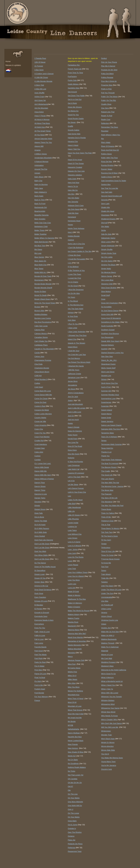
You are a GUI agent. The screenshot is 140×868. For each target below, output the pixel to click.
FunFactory (72, 77)
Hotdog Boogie (74, 236)
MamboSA (72, 626)
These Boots (106, 509)
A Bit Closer (41, 77)
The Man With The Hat (110, 483)
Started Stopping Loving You (112, 353)
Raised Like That (108, 112)
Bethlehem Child (41, 227)
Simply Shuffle (107, 249)
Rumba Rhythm (107, 165)
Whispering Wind (108, 704)
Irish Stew (72, 320)
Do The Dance (40, 563)
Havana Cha (73, 141)
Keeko (70, 423)
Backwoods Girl (41, 207)
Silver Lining (106, 242)
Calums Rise (40, 330)
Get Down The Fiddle (76, 96)
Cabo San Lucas (41, 326)
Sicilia (103, 230)
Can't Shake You (41, 341)
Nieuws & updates (13, 65)
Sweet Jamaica (107, 421)
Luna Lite (72, 588)
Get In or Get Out (75, 99)
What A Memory (107, 678)
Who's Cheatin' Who (109, 720)
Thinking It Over (107, 521)
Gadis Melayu (73, 84)
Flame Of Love (40, 674)
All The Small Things (43, 131)
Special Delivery (108, 345)
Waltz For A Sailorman (110, 647)
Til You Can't (106, 540)
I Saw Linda (72, 328)
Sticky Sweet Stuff (108, 368)
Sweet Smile (106, 418)
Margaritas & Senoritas (77, 641)
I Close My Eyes (74, 255)
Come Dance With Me (43, 395)
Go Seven (72, 122)
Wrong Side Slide (108, 750)
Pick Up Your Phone (109, 62)
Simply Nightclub (108, 246)
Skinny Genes (107, 276)
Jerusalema (72, 385)
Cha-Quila (38, 364)
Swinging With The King (111, 429)
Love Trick (72, 569)
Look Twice (72, 530)
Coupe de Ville (40, 421)
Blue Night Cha (40, 265)
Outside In (72, 828)
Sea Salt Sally (107, 192)
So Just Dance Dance (110, 311)
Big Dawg (38, 249)
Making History (74, 614)
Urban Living (106, 609)
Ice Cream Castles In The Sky (80, 251)
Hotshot (71, 240)
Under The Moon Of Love (111, 590)
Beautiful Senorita (41, 215)
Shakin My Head (108, 211)
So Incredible (106, 307)
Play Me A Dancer (108, 66)
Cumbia (38, 460)
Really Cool (106, 120)
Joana (70, 400)
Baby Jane (39, 188)
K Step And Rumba (75, 462)
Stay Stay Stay (107, 356)
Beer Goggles (40, 219)
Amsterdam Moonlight (43, 158)
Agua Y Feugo (40, 116)
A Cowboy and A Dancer (44, 74)
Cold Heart (39, 387)
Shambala (105, 215)
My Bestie (72, 721)
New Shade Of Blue (76, 752)
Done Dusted (40, 536)
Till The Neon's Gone (109, 536)
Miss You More (74, 687)
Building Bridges (41, 314)
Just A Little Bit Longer (77, 408)
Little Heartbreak (74, 507)
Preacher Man (107, 85)
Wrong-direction (107, 746)
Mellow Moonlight (75, 649)
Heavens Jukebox (75, 175)
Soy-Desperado (107, 337)
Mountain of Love (75, 706)
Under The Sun (107, 593)
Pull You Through (108, 93)
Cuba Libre (39, 452)
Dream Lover (40, 574)
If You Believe (73, 267)
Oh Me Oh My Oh (75, 783)
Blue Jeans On (40, 261)
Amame (38, 150)
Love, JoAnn (73, 549)
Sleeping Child (107, 284)
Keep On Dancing (75, 431)
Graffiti (70, 126)
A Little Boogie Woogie (43, 81)
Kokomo (71, 458)
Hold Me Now (73, 213)
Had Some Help (74, 134)
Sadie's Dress (107, 177)
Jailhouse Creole (74, 374)
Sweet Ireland (107, 410)
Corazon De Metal (42, 410)
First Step (38, 670)
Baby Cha (38, 181)
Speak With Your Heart (110, 341)
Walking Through (108, 643)
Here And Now (74, 183)
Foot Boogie (39, 693)
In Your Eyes (73, 316)
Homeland (72, 217)
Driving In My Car (41, 586)
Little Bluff (72, 504)
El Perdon (38, 609)
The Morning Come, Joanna (112, 486)
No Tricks (72, 771)
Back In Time (40, 200)
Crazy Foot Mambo (42, 437)
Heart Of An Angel (75, 160)
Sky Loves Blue (107, 280)
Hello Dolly (72, 179)
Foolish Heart (40, 689)
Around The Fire (41, 169)
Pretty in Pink (106, 89)
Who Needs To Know (109, 716)
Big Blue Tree (40, 246)
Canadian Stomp (41, 337)
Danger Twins (40, 498)
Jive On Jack (73, 397)
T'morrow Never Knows (110, 559)
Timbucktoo (106, 548)
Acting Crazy (40, 97)
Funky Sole (72, 80)
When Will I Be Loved (110, 693)
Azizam (37, 173)
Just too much (73, 420)
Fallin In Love (40, 635)
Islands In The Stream (76, 343)
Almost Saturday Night (43, 139)
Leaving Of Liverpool (76, 473)
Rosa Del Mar (107, 162)
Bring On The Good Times (45, 303)
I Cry (70, 263)
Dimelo (37, 506)
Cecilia (37, 353)
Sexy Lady (105, 204)
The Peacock (106, 494)
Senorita (104, 200)
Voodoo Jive (106, 628)
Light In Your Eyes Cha (77, 492)
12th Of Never (40, 62)
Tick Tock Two (107, 532)
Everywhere (39, 624)
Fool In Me (39, 685)
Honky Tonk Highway (76, 228)
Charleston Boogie (42, 368)
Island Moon (73, 347)
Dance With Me (41, 471)
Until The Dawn (107, 586)
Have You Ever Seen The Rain (80, 153)
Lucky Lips (72, 584)
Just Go (71, 416)
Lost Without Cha (75, 534)
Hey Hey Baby (73, 198)
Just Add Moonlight (75, 404)
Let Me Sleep (73, 485)
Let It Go (71, 481)
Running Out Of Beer (109, 173)
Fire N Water (39, 666)
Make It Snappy (74, 607)
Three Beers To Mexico (110, 528)
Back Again (39, 196)
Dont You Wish (40, 551)
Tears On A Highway (109, 437)
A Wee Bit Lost (40, 89)
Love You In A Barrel (76, 576)
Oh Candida (73, 779)
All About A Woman (42, 120)
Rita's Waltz (106, 142)
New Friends (73, 744)
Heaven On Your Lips (76, 171)
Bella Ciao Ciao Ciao (43, 223)
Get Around (72, 92)
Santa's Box (106, 184)
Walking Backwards (109, 639)
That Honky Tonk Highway (111, 460)
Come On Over (40, 402)
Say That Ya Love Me (110, 188)
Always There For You (43, 142)
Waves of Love (107, 655)
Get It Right (72, 103)
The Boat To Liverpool (110, 463)
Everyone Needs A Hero (44, 620)
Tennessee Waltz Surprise (111, 444)
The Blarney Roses (109, 467)
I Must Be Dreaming (76, 290)
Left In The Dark (74, 477)
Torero (104, 570)
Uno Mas (105, 601)
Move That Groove (75, 710)
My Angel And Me (75, 718)
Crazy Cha (39, 429)
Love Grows (73, 538)
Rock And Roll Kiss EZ (110, 150)
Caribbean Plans (41, 345)
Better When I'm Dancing (44, 238)
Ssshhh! (104, 349)
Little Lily (71, 511)
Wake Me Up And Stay (110, 632)
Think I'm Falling (108, 513)
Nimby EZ (72, 756)
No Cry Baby (73, 760)
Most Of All (72, 702)
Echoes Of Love (41, 601)
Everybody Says (41, 616)
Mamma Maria (73, 630)
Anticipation (39, 165)
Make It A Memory (75, 603)
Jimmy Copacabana (76, 393)
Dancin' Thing (40, 490)
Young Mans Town (108, 762)
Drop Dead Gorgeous (43, 590)
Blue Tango (39, 269)
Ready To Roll (107, 116)
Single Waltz (106, 269)
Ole (69, 790)
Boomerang (39, 280)
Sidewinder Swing (108, 238)
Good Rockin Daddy (76, 119)
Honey (70, 225)
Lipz (69, 496)
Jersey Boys (73, 381)
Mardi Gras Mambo (75, 637)
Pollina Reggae (107, 77)
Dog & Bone (39, 517)
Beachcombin (40, 211)
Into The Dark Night (75, 309)
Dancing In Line (41, 494)
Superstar (105, 406)
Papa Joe (72, 840)
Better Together (41, 234)
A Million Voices (41, 154)
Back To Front (40, 204)
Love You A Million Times (78, 572)
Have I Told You (74, 149)
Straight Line (106, 376)
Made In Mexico (74, 595)
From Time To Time (75, 73)
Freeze (37, 700)
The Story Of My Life (109, 498)
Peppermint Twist (75, 851)
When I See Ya (107, 689)
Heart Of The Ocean (76, 163)
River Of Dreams (108, 146)
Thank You (105, 456)
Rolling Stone (106, 154)
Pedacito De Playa (75, 844)
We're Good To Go (108, 674)
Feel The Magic (41, 655)
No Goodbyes (73, 764)
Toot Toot (105, 567)
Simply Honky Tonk (109, 253)
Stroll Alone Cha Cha (109, 383)
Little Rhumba (73, 519)
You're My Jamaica (109, 765)
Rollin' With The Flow (109, 158)
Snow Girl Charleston (110, 303)
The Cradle (106, 471)
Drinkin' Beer (40, 582)
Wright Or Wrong (108, 742)
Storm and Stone (108, 372)
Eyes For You (40, 628)
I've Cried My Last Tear (77, 355)
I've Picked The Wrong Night (79, 362)
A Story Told (39, 85)
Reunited (105, 131)
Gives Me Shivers (75, 107)
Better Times (39, 230)
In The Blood (73, 301)
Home (8, 61)
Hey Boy (71, 194)
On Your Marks (74, 798)
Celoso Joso (39, 356)
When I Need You (108, 685)
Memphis (71, 653)
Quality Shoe (106, 104)
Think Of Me (106, 517)
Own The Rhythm (75, 832)
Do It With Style (41, 532)
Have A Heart (73, 145)
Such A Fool (106, 387)
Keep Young (73, 435)
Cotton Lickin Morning (43, 414)
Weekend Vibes (107, 666)
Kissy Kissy (72, 450)
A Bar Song (39, 70)
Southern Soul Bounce (110, 334)
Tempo (104, 441)
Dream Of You (40, 578)
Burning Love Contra (43, 318)
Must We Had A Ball (76, 714)
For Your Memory (41, 697)
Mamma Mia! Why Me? (77, 634)
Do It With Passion (42, 528)
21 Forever (39, 66)
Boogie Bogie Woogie (43, 284)
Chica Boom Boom (42, 372)
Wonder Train (107, 735)
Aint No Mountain (41, 108)
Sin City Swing (107, 261)
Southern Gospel (108, 330)
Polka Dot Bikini (107, 74)
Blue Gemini (39, 257)
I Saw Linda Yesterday (77, 332)
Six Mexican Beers (109, 272)
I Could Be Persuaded (76, 259)
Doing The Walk (41, 521)
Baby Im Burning (41, 184)
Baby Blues (39, 177)
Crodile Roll (39, 441)
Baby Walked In (41, 192)
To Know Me (106, 563)
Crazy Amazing (40, 425)
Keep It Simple (74, 427)
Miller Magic (73, 679)
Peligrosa (72, 848)
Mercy (70, 656)
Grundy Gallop (74, 130)
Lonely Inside (73, 523)
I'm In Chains (73, 282)
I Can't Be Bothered (76, 248)
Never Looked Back (76, 741)
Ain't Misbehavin (41, 104)
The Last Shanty (108, 479)
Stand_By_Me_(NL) (109, 360)
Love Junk (72, 553)
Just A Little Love (75, 412)
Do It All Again (40, 525)
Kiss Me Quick (73, 454)
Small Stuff (105, 295)
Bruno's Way (39, 311)
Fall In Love (39, 639)
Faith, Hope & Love (42, 632)
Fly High (38, 681)
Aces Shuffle (39, 93)
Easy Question (40, 597)
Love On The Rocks (76, 557)
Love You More (74, 580)
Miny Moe (72, 683)
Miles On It (72, 676)
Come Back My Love (43, 391)
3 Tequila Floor (40, 58)
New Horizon (73, 748)
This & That (106, 525)
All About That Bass (42, 123)
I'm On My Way (74, 293)
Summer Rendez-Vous (110, 395)
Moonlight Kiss (74, 695)
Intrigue (71, 313)
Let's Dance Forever (76, 488)
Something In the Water (110, 322)
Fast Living (39, 643)
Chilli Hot (38, 376)
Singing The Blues (108, 265)
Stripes (104, 379)
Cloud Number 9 (41, 379)
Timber (104, 544)
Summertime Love (108, 399)
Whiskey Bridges (108, 700)
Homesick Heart (74, 221)
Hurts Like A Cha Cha (76, 244)
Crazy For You (40, 433)
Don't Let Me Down (42, 544)
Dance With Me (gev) (43, 475)
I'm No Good (73, 286)
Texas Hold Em (107, 448)
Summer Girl (106, 391)
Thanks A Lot (106, 452)
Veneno (104, 613)
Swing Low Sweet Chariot (111, 425)
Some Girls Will (107, 314)
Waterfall (105, 651)
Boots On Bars (40, 291)
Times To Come (107, 555)
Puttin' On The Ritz (109, 100)
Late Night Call (74, 469)
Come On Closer (41, 399)
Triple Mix (105, 578)
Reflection (105, 123)
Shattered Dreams (108, 219)
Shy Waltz (105, 227)
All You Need (40, 135)
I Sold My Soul (74, 351)
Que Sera (105, 108)
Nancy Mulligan (74, 733)
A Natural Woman (41, 162)
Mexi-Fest (72, 664)
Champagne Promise (43, 360)
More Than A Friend (76, 699)
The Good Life (107, 475)
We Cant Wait (107, 658)
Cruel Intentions (41, 444)
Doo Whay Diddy (41, 555)
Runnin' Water (107, 169)
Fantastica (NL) (74, 65)
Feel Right (38, 658)
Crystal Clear (40, 448)
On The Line (73, 794)
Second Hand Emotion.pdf (112, 196)
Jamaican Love (74, 377)
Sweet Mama (106, 414)
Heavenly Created (75, 167)
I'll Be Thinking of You (76, 270)
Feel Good (39, 651)
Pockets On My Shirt (109, 70)
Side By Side (106, 234)
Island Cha (72, 339)
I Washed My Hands (76, 366)
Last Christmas (74, 465)
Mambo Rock (73, 622)
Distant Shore (40, 509)
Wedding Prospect (108, 662)
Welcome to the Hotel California (114, 670)
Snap (103, 299)
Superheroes (106, 402)
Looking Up (72, 527)
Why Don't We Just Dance (111, 723)
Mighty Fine (72, 672)
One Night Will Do (75, 806)
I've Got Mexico (74, 358)
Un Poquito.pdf (107, 605)
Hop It (70, 232)
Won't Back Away (108, 739)
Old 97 (70, 786)
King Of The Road (75, 446)
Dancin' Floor (40, 483)
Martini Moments (74, 645)
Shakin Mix (106, 207)
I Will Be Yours (74, 370)
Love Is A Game (74, 542)
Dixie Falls (39, 513)
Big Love (38, 253)
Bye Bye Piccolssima (43, 322)
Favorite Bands (40, 647)
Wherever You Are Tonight (111, 697)
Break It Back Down (42, 299)
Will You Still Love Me (110, 727)
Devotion (38, 502)
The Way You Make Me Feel (112, 506)
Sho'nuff (104, 223)
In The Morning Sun (76, 305)
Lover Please (73, 565)
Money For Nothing (75, 691)
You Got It (105, 754)
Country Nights (40, 418)
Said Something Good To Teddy (114, 181)
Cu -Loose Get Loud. (43, 463)
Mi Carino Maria (74, 668)
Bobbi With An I (41, 272)
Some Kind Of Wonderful (111, 318)
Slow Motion (106, 291)
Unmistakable (107, 597)
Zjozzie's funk (107, 769)
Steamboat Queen (108, 364)
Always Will (39, 146)
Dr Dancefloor (40, 570)
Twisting (104, 582)
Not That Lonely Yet (76, 775)
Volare (104, 624)
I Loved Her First (74, 278)
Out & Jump (73, 825)
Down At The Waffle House (45, 567)
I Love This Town (74, 274)
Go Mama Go (73, 111)
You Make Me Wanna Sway (112, 758)
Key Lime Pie (73, 442)
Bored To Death (41, 295)
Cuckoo (37, 456)
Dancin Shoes (40, 486)
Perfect (104, 58)
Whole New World (108, 712)
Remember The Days (110, 127)
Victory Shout (106, 616)
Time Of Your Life (108, 551)
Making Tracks (74, 618)
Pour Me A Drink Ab (109, 81)
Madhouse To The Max (77, 599)
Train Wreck (106, 574)
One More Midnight (75, 802)
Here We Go (73, 190)
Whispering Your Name (110, 708)
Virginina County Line (110, 620)
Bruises (37, 307)
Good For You (73, 115)
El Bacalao (39, 605)
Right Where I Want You (111, 135)
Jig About (72, 389)
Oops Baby (72, 821)
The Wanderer (107, 502)
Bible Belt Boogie (41, 242)
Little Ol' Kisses (74, 515)
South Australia (107, 326)
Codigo (37, 383)
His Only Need (74, 209)
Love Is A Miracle (75, 546)
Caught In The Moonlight (44, 349)
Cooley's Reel (40, 406)
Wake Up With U (108, 635)
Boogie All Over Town (43, 276)
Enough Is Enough (42, 613)
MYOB (70, 725)
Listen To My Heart (75, 500)
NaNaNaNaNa (73, 729)
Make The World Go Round (79, 611)
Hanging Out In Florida (77, 138)
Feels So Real (40, 662)
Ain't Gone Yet (40, 100)
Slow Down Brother (109, 288)
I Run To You (73, 324)
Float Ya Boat (40, 678)
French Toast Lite (75, 69)
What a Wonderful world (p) (112, 681)
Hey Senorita (73, 202)
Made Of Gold (73, 592)
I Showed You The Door (77, 335)
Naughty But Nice (75, 737)
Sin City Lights (107, 257)
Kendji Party (73, 439)
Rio (103, 139)
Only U (71, 809)
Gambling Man (74, 88)
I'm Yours (71, 297)
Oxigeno (71, 836)
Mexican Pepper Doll (76, 660)
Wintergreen (106, 731)
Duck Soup (39, 593)
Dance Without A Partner (44, 479)
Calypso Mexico (41, 334)
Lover (70, 561)
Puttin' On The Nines (109, 97)
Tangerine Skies (108, 433)
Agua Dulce (39, 112)
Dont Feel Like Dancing (44, 540)
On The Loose (73, 813)
